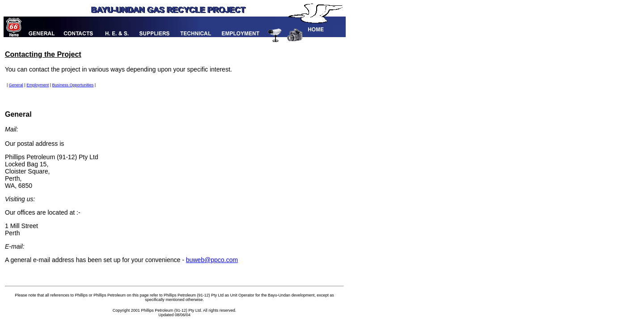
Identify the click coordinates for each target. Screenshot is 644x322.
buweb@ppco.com (212, 260)
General (16, 85)
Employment (38, 85)
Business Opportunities (73, 85)
